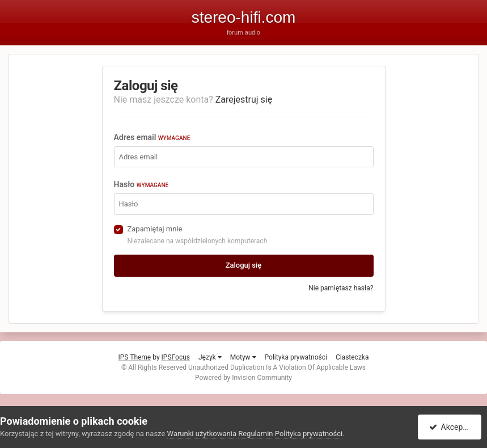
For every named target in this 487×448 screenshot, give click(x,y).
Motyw (243, 357)
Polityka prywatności (296, 357)
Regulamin (255, 434)
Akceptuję (452, 427)
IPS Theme (135, 357)
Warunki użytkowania (202, 434)
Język (210, 357)
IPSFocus (176, 357)
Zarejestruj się (244, 100)
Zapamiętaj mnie (155, 229)
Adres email (152, 137)
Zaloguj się (244, 265)
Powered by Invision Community (243, 378)
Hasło (141, 184)
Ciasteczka (352, 357)
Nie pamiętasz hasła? (341, 288)
